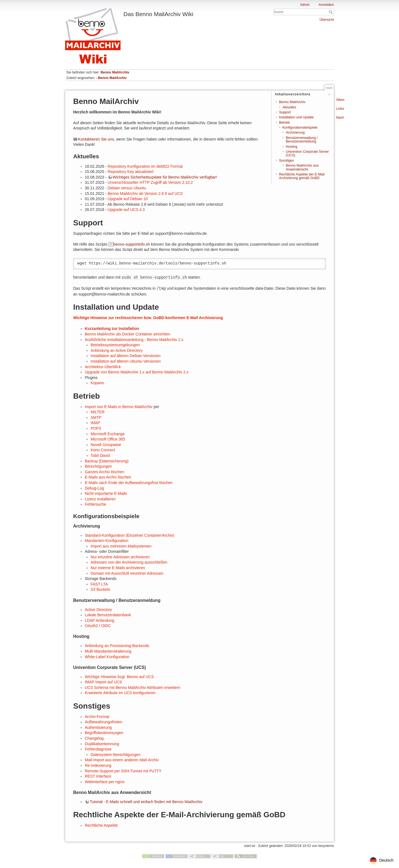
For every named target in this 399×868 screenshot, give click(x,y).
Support (285, 112)
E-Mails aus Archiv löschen (108, 477)
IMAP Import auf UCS (103, 682)
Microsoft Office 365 (108, 439)
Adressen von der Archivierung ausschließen (129, 562)
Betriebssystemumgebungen (115, 345)
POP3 (96, 428)
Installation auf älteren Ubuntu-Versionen (126, 361)
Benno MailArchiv (115, 72)
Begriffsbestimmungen (104, 733)
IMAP (95, 423)
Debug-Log (94, 488)
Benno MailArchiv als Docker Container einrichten (127, 334)
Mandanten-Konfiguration (107, 541)
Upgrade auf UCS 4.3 (126, 210)
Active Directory (98, 610)
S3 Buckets (100, 589)
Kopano (97, 383)
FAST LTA (99, 584)
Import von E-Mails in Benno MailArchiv (119, 407)
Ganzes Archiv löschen (104, 472)
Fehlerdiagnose (98, 749)
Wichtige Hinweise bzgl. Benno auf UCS (119, 677)
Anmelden (326, 5)
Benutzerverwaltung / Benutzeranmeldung (302, 140)
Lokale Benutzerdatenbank (108, 615)
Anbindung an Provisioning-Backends (117, 646)
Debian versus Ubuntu (127, 188)
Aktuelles (289, 107)
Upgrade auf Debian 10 (128, 199)
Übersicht (327, 20)
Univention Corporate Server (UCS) (307, 153)
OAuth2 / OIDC (98, 626)
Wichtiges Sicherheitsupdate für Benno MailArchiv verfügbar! (165, 177)
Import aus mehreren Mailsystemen (121, 546)
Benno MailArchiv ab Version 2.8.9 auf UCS (145, 194)
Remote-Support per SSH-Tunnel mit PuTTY (123, 771)
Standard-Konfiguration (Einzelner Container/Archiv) (130, 535)
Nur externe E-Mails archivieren (118, 568)
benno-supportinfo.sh (132, 244)
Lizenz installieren (100, 499)
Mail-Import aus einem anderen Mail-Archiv (122, 760)
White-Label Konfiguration (107, 657)
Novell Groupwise (106, 445)
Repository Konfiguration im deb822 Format (145, 166)
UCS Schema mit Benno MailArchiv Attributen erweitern (133, 688)
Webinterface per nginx (105, 782)
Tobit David (100, 455)
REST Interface (98, 776)
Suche (331, 12)
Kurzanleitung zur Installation (112, 329)
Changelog (94, 738)
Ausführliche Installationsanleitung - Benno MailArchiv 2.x (134, 340)
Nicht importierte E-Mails (106, 493)
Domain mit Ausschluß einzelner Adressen (127, 573)
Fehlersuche (95, 504)
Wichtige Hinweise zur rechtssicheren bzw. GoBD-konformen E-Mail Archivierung (148, 318)
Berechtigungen (98, 466)
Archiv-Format (97, 717)
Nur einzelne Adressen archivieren (120, 557)
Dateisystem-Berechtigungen (116, 755)
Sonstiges (287, 161)
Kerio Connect (103, 450)
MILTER (98, 412)
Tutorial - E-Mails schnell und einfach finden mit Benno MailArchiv (146, 802)
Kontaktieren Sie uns (96, 139)
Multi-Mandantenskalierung (108, 651)
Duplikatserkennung (102, 744)
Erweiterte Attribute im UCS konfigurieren (120, 693)
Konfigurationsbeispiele (300, 128)
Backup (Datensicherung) (107, 461)
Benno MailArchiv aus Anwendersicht (302, 167)
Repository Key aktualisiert (131, 172)
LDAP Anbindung (99, 620)
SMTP (96, 418)
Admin (305, 5)
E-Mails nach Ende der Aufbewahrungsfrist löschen (129, 483)
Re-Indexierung (98, 765)
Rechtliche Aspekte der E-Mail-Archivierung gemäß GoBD (302, 176)
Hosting (291, 147)
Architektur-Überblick (103, 367)
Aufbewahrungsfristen (103, 722)
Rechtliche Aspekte (101, 825)
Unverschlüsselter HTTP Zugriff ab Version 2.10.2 (150, 182)
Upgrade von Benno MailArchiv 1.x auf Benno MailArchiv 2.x (137, 372)
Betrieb (284, 123)
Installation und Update (296, 117)
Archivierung (295, 133)
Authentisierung (98, 727)
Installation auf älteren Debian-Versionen (126, 356)
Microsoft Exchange (108, 434)
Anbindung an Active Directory (117, 350)
